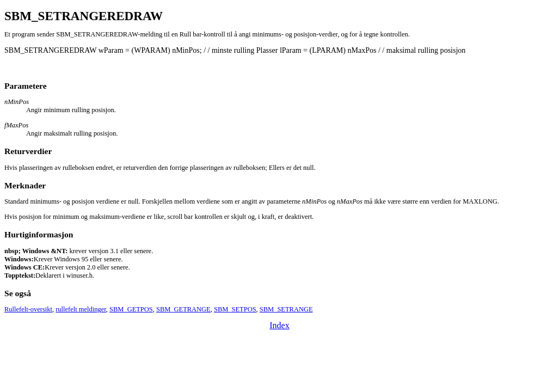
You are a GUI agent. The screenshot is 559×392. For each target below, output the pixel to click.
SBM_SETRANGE (286, 309)
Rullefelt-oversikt (28, 309)
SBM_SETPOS (235, 309)
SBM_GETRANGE (183, 309)
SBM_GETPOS (131, 309)
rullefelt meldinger (81, 309)
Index (279, 325)
